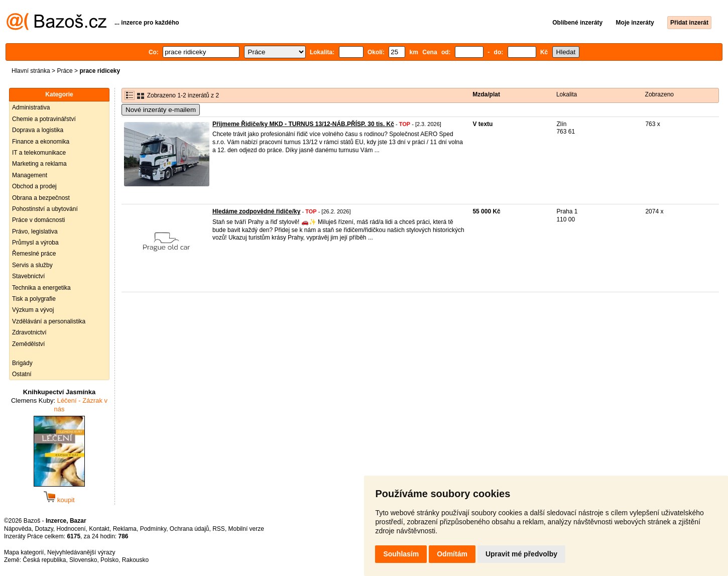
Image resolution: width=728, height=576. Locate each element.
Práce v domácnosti (38, 220)
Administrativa (31, 107)
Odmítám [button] (452, 554)
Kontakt (99, 529)
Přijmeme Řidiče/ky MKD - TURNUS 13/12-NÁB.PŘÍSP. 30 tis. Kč (303, 124)
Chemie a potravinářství (44, 119)
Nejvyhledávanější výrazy (81, 552)
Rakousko (135, 560)
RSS (219, 529)
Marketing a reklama (39, 164)
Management (30, 175)
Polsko (109, 560)
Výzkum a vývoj (33, 310)
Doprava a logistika (38, 130)
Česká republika (44, 560)
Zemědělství (28, 344)
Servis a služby (32, 265)
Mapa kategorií (24, 552)
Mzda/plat (486, 94)
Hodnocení (71, 529)
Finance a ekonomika (41, 142)
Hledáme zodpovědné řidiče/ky (256, 211)
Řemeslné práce (34, 254)
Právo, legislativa (35, 232)
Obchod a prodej (34, 186)
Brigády (22, 363)
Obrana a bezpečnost (41, 198)
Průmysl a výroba (35, 243)
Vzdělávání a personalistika (49, 321)
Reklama (125, 529)
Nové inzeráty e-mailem (161, 110)
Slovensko (83, 560)
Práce (65, 71)
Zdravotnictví (29, 332)
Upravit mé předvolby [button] (521, 554)
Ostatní (22, 374)
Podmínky (153, 529)
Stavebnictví (28, 276)
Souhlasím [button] (401, 554)
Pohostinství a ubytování (45, 209)
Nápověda (18, 529)
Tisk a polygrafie (34, 299)
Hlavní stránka (31, 71)
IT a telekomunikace (39, 153)
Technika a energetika (41, 288)
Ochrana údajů (190, 529)
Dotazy (44, 529)
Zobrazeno (659, 94)
